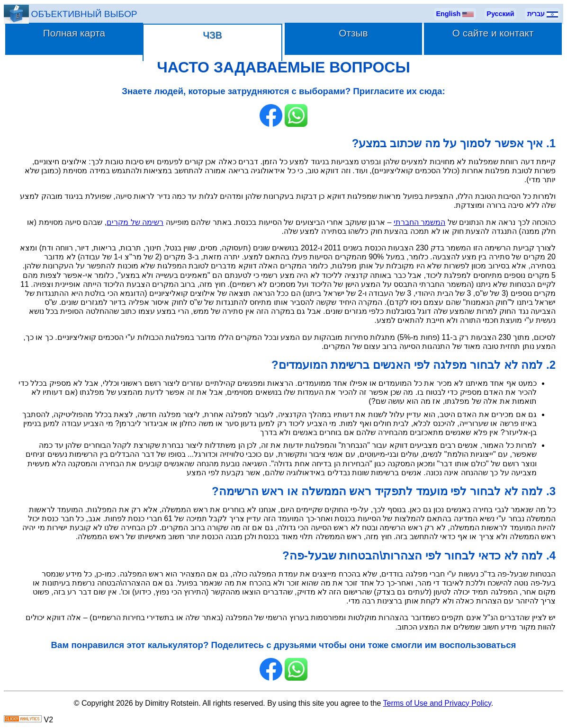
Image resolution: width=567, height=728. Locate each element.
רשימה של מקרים (135, 222)
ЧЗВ (212, 35)
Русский (500, 14)
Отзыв (353, 33)
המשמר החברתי (419, 222)
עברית (543, 14)
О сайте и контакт (493, 33)
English (455, 14)
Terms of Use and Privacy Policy (437, 703)
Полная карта (74, 33)
